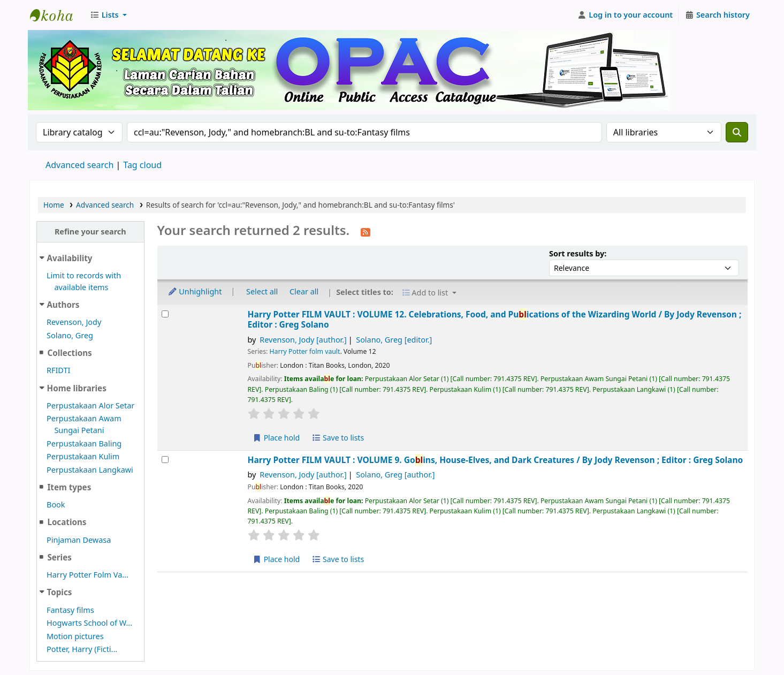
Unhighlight (195, 291)
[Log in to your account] (625, 15)
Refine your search (90, 232)
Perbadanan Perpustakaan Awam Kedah (57, 15)
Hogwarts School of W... (89, 623)
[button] (108, 15)
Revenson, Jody (74, 322)
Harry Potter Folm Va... (87, 575)
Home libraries (77, 388)
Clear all (304, 291)
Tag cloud (142, 165)
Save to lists (338, 438)
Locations (67, 522)
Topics (60, 592)
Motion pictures (75, 636)
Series (59, 557)
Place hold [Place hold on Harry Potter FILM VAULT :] (276, 438)
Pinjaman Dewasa (79, 540)
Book (56, 505)
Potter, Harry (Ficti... (82, 649)
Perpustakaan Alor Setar (90, 405)
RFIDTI (58, 370)
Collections (69, 353)
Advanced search (79, 165)
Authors (63, 305)
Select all (262, 291)
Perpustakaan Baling (84, 443)
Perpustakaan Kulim (83, 456)
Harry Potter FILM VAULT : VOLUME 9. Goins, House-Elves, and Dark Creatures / (496, 460)
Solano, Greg (70, 335)
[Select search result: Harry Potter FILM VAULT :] (165, 314)
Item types (69, 487)
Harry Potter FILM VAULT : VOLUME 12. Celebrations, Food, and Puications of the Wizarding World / (495, 320)
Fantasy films (70, 610)
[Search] (737, 132)
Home (54, 205)
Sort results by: (578, 253)
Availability (70, 258)
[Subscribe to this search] (366, 231)
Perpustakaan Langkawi (90, 470)
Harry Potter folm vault (305, 351)
